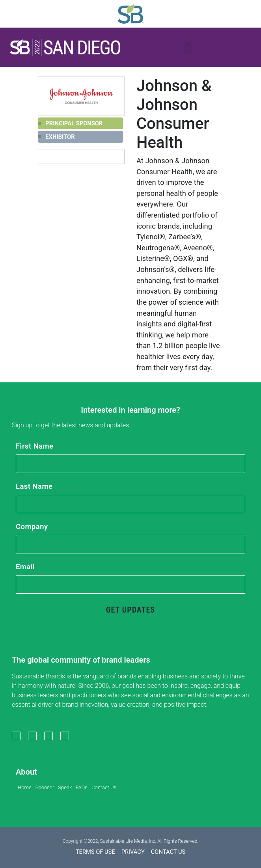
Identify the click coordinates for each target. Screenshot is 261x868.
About (26, 772)
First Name (34, 446)
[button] (65, 47)
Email (25, 567)
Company (32, 526)
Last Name (34, 486)
